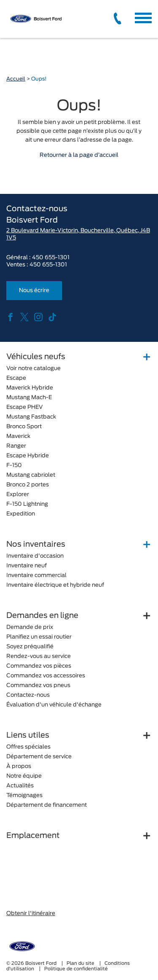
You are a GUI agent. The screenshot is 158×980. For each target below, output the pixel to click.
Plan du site (81, 963)
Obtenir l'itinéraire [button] (31, 914)
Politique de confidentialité (76, 969)
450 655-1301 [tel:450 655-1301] (48, 265)
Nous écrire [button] (34, 291)
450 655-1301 (51, 258)
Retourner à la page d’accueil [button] (79, 155)
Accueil (16, 79)
